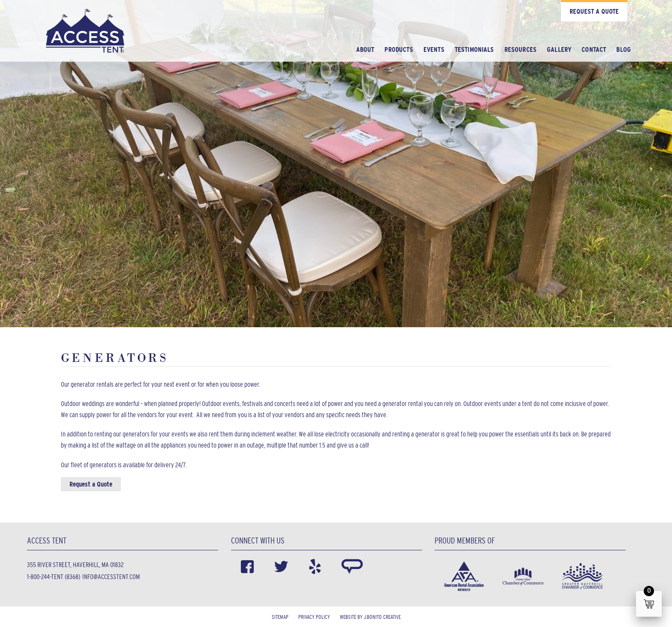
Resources (520, 49)
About (365, 49)
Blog (624, 49)
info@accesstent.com (111, 577)
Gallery (559, 49)
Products (399, 49)
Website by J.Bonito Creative (370, 617)
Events (434, 49)
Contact (594, 49)
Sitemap (280, 617)
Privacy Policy (314, 617)
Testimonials (474, 49)
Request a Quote (594, 11)
